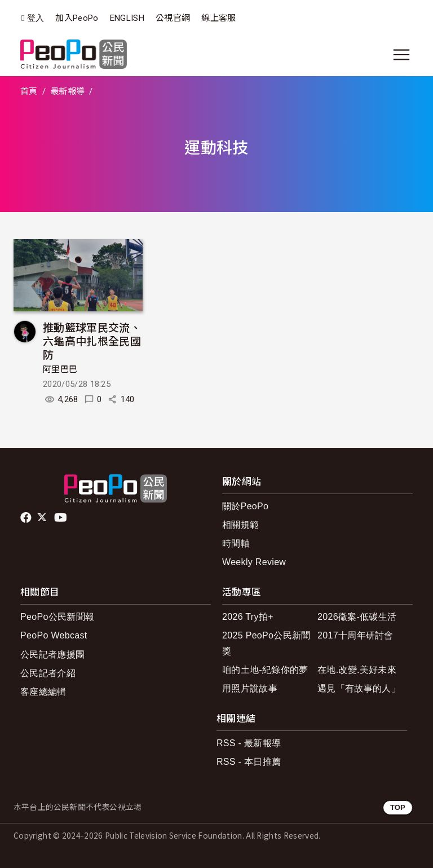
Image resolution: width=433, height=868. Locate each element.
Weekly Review (254, 562)
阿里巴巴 (60, 369)
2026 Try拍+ (248, 617)
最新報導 (67, 91)
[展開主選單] (401, 55)
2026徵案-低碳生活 (357, 617)
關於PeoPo (245, 506)
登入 (36, 18)
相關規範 (240, 525)
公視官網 (173, 18)
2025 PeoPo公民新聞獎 (266, 643)
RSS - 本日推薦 (249, 762)
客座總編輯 (43, 692)
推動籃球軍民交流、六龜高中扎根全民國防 (92, 340)
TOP (398, 807)
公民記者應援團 (52, 655)
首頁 (29, 91)
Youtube (61, 518)
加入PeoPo (77, 18)
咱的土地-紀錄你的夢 (265, 670)
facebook (27, 518)
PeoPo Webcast (54, 635)
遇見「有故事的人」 (359, 688)
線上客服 (218, 18)
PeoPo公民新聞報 (57, 617)
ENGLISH (127, 18)
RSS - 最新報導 (249, 743)
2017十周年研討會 (355, 635)
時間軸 (236, 543)
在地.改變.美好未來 (357, 670)
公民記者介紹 (48, 673)
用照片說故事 (250, 688)
